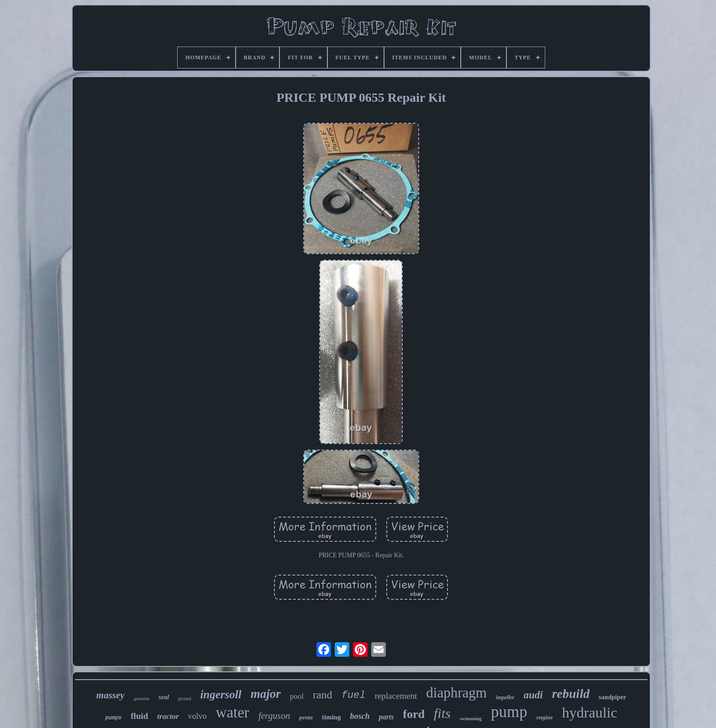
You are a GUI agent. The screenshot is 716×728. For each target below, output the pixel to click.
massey (111, 695)
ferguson (274, 716)
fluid (139, 716)
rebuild (571, 694)
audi (533, 695)
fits (442, 713)
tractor (168, 716)
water (233, 712)
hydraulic (590, 712)
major (266, 694)
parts (386, 717)
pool (297, 696)
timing (332, 717)
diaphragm (456, 693)
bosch (360, 716)
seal (164, 697)
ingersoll (221, 694)
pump (509, 712)
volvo (197, 716)
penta (306, 717)
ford (414, 714)
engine (545, 717)
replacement (396, 696)
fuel (354, 695)
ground (184, 699)
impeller (505, 697)
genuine (142, 698)
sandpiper (612, 697)
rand (323, 695)
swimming (471, 718)
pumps (113, 718)
